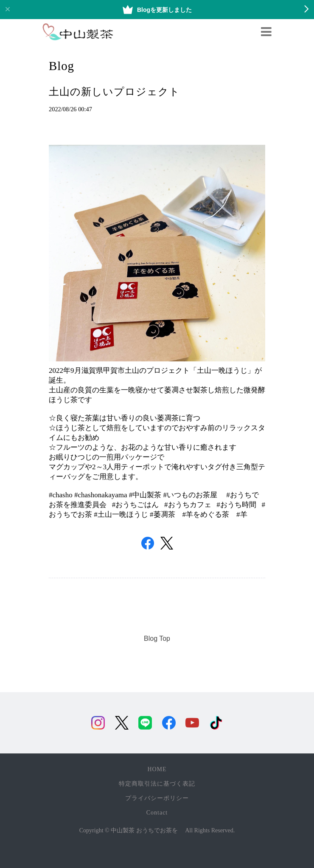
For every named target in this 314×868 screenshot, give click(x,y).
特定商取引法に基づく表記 (157, 784)
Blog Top (157, 638)
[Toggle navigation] (266, 32)
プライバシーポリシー (157, 798)
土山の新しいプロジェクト (114, 92)
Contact (157, 813)
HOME (157, 769)
